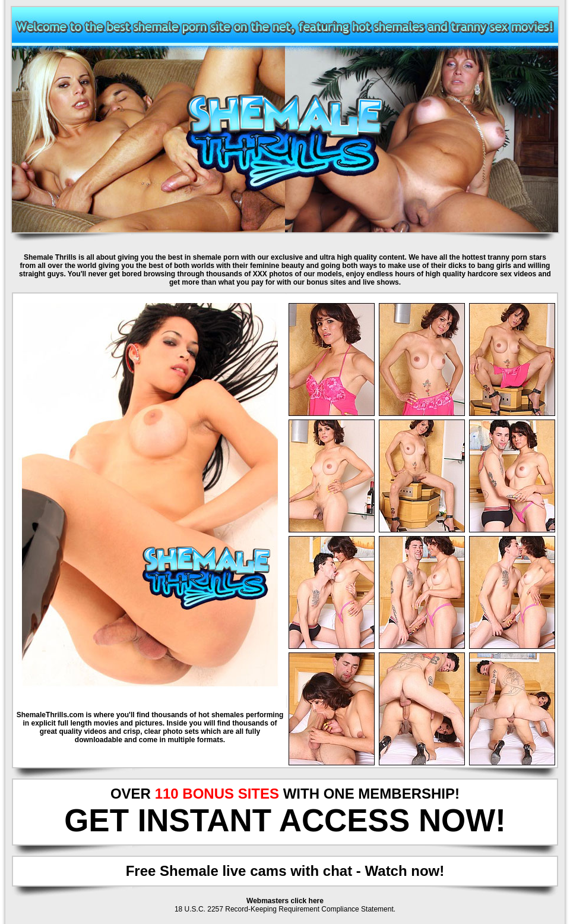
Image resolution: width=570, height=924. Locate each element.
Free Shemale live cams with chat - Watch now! (285, 871)
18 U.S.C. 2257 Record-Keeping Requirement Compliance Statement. (285, 909)
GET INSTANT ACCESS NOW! (285, 820)
